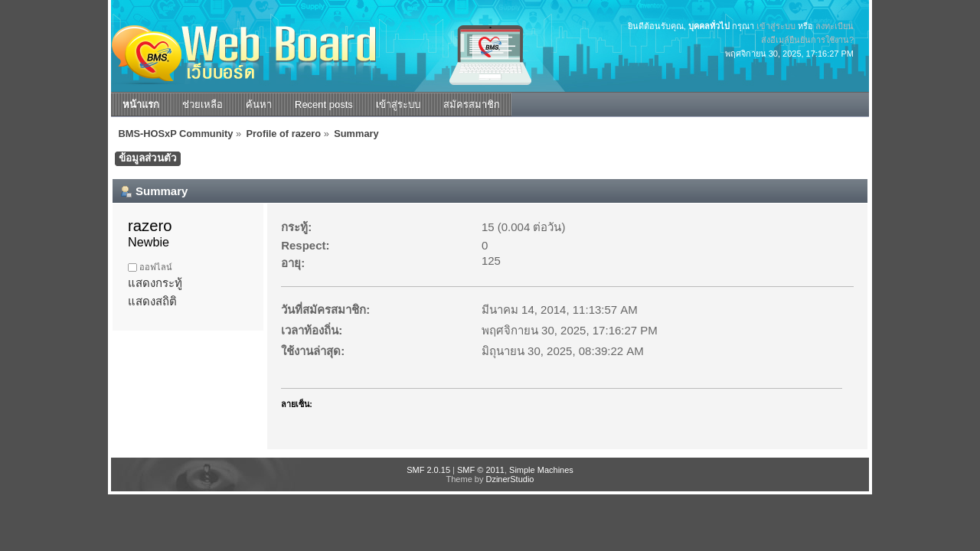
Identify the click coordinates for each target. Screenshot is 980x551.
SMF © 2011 (481, 470)
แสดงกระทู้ (155, 283)
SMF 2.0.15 (428, 470)
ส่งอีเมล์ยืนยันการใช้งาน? (807, 40)
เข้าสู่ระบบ (776, 26)
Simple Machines (541, 470)
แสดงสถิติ (152, 301)
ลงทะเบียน (835, 26)
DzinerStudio (510, 479)
